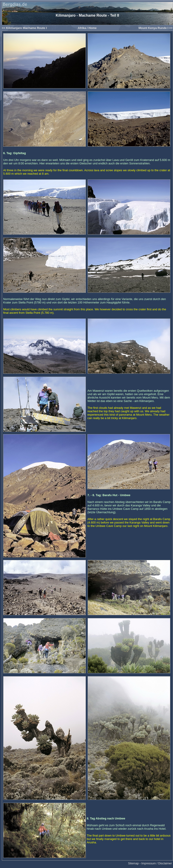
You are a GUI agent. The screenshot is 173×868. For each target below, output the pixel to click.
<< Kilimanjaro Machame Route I (24, 28)
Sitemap (133, 863)
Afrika (82, 28)
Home (93, 28)
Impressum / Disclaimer (157, 863)
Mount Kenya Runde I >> (156, 28)
